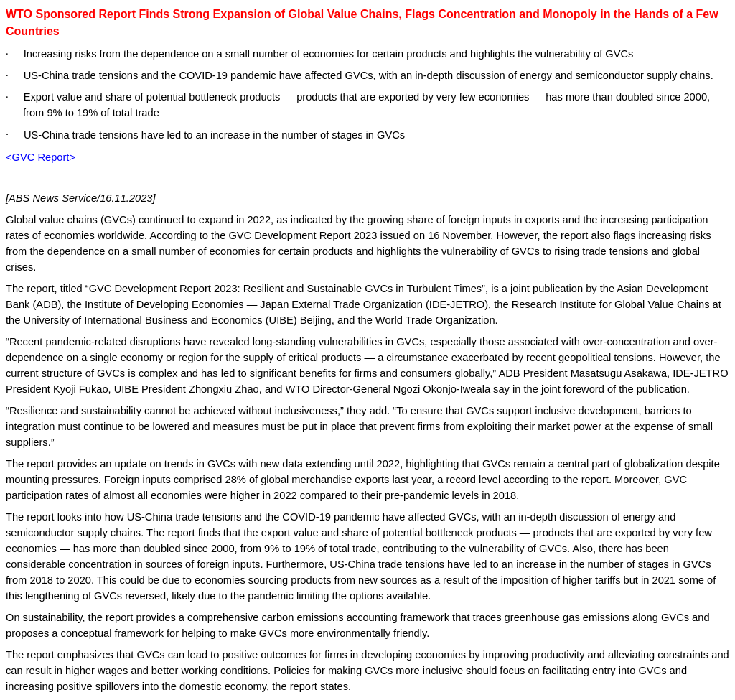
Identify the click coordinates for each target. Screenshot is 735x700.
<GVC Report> (41, 157)
